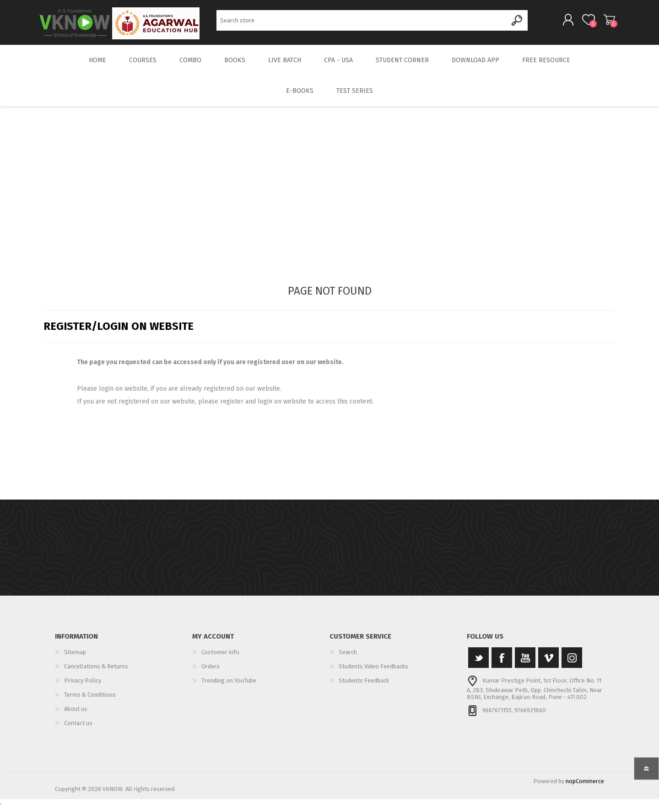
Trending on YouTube (229, 686)
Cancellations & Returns (96, 672)
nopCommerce (585, 787)
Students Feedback (364, 686)
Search (517, 23)
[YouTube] (525, 664)
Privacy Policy (83, 686)
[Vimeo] (548, 664)
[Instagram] (572, 664)
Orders (211, 672)
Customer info (220, 658)
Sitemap (75, 658)
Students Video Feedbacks (373, 672)
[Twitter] (478, 664)
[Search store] (362, 23)
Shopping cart (605, 22)
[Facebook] (502, 664)
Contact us (78, 729)
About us (76, 715)
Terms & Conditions (90, 701)
